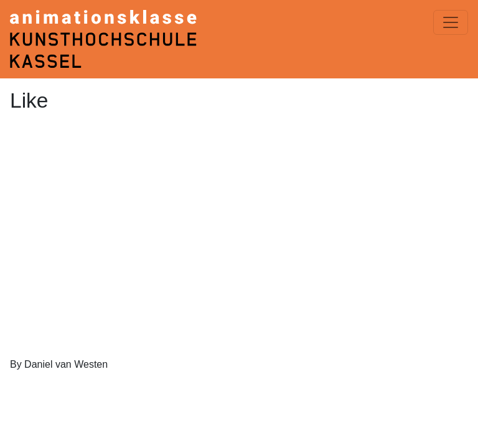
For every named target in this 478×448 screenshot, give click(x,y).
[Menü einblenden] (451, 22)
